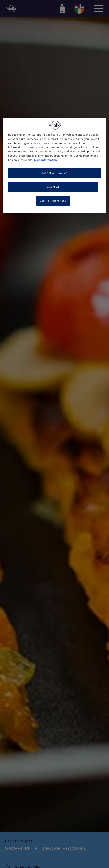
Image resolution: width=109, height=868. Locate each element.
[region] (54, 166)
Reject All (53, 187)
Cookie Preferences (53, 201)
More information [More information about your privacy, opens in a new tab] (45, 160)
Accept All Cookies (54, 173)
